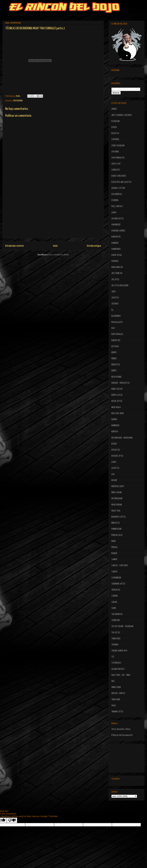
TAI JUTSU (116, 633)
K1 (112, 310)
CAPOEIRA (115, 139)
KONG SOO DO (117, 389)
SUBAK (114, 602)
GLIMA (114, 213)
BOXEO (114, 127)
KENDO (114, 359)
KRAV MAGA (116, 407)
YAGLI (114, 706)
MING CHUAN (116, 492)
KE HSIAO (115, 346)
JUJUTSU (115, 298)
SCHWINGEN (116, 578)
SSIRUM (114, 596)
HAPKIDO (115, 261)
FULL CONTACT (117, 206)
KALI (113, 328)
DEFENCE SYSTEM (118, 188)
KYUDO (114, 444)
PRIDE (114, 541)
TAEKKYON (115, 620)
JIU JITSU (115, 279)
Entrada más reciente (15, 246)
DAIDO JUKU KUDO (119, 176)
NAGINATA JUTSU (118, 517)
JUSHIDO (115, 304)
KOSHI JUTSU (117, 401)
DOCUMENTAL (117, 194)
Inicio (55, 246)
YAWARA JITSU (117, 712)
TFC (113, 657)
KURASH (115, 432)
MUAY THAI (116, 511)
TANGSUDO (116, 639)
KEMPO (114, 352)
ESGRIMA (115, 200)
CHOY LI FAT (116, 164)
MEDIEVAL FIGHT (118, 486)
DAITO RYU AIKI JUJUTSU (121, 182)
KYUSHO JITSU (117, 456)
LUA (113, 474)
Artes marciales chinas (121, 729)
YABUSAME (116, 699)
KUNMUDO (115, 425)
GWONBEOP (116, 225)
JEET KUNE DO (117, 273)
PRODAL (114, 547)
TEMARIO (115, 645)
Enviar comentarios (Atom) (58, 255)
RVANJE (114, 553)
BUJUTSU (115, 133)
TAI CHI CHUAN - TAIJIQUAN (122, 626)
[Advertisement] (53, 215)
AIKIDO (114, 109)
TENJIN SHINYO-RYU (119, 651)
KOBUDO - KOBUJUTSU (120, 383)
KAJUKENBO (116, 316)
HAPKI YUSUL (117, 255)
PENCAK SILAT (117, 535)
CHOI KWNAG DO (118, 158)
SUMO (114, 608)
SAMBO (114, 559)
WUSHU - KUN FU (118, 693)
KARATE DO (116, 340)
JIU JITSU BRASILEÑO (120, 286)
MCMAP (114, 480)
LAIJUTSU (115, 468)
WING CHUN (116, 687)
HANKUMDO (116, 249)
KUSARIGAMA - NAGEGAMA (122, 438)
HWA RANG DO (117, 267)
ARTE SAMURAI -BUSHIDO (122, 115)
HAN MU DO (116, 237)
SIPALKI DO (116, 590)
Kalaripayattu (117, 322)
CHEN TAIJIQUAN (118, 146)
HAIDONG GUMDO (118, 231)
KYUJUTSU (116, 450)
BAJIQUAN (115, 121)
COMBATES (116, 170)
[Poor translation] (12, 820)
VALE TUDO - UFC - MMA (121, 675)
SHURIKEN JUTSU (118, 584)
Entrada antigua (94, 246)
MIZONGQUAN (117, 498)
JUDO (114, 292)
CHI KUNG (115, 152)
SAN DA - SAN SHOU (120, 565)
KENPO (114, 371)
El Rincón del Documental (122, 735)
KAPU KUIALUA (117, 334)
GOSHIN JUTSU (117, 219)
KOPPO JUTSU (117, 395)
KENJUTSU (116, 365)
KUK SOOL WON (118, 413)
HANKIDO (115, 243)
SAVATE (114, 572)
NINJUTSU (115, 523)
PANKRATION (116, 529)
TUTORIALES (116, 663)
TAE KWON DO (117, 614)
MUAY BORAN (117, 505)
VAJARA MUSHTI (118, 669)
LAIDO (114, 462)
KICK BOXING (18, 101)
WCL (113, 681)
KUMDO (114, 419)
